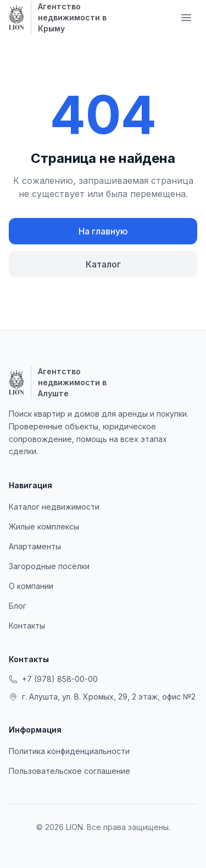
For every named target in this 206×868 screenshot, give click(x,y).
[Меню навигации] (186, 18)
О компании (31, 586)
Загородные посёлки (49, 566)
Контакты (27, 626)
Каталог (103, 264)
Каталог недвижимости (54, 507)
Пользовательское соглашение (69, 771)
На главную (103, 231)
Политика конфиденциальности (69, 751)
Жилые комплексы (44, 526)
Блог (18, 606)
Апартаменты (35, 546)
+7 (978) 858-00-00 (53, 679)
